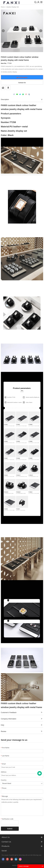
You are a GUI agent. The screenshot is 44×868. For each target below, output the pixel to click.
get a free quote (22, 77)
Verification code (7, 819)
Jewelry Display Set (13, 7)
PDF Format (3, 88)
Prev (3, 31)
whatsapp (23, 94)
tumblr (29, 94)
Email (3, 764)
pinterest (26, 94)
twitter (20, 94)
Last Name (5, 756)
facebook (14, 94)
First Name (5, 748)
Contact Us (22, 83)
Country (4, 780)
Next (41, 31)
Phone (4, 788)
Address (4, 772)
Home (3, 7)
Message (4, 796)
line (17, 94)
